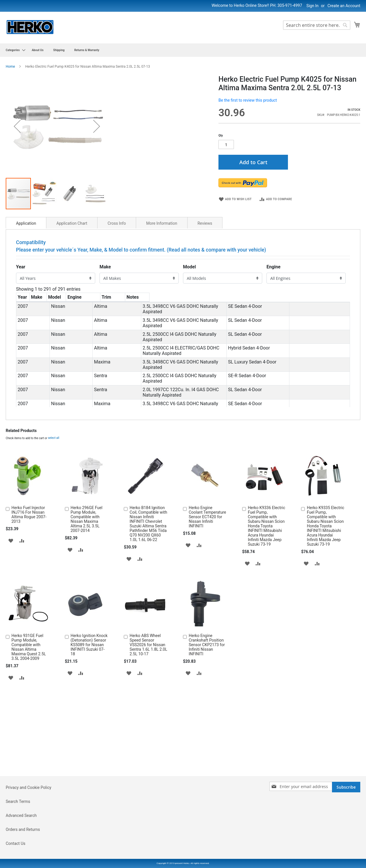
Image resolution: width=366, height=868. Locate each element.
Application (26, 321)
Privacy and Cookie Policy (28, 820)
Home (10, 67)
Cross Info (117, 321)
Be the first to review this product (248, 100)
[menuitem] (14, 50)
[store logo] (30, 27)
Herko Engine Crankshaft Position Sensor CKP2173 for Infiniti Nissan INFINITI (207, 742)
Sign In (313, 6)
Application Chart (72, 321)
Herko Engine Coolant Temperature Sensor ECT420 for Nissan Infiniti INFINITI (207, 614)
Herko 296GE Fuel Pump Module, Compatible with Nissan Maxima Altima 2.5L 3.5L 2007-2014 (86, 617)
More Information (162, 321)
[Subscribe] (346, 820)
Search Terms (18, 834)
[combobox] (317, 25)
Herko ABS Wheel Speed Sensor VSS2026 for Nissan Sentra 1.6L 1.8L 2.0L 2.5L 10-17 (148, 742)
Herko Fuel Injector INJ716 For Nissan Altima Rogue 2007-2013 (29, 612)
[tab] (26, 320)
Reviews (205, 321)
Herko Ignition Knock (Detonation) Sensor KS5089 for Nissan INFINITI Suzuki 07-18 (89, 742)
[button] (17, 175)
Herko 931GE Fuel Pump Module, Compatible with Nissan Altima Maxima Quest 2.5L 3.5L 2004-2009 (29, 745)
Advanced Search (21, 848)
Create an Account (344, 6)
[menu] (183, 50)
